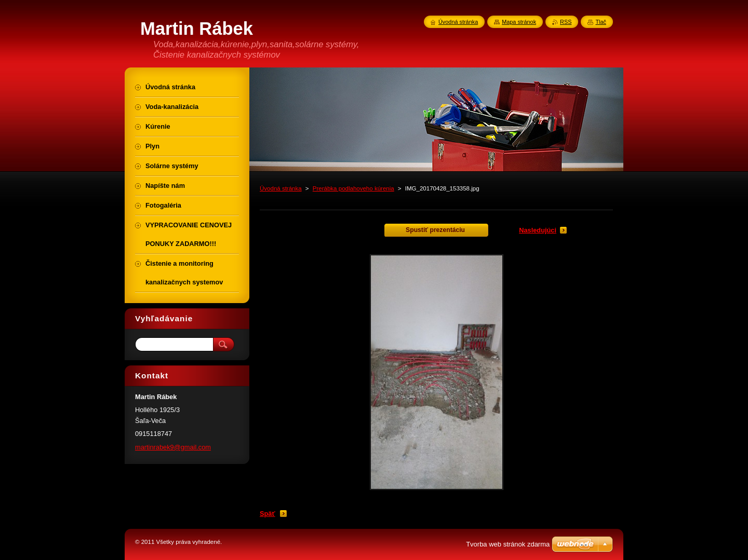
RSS (566, 22)
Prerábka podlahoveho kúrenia (353, 188)
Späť (268, 514)
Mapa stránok (519, 22)
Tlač (601, 22)
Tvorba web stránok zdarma (508, 544)
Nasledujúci (538, 230)
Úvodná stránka (281, 188)
